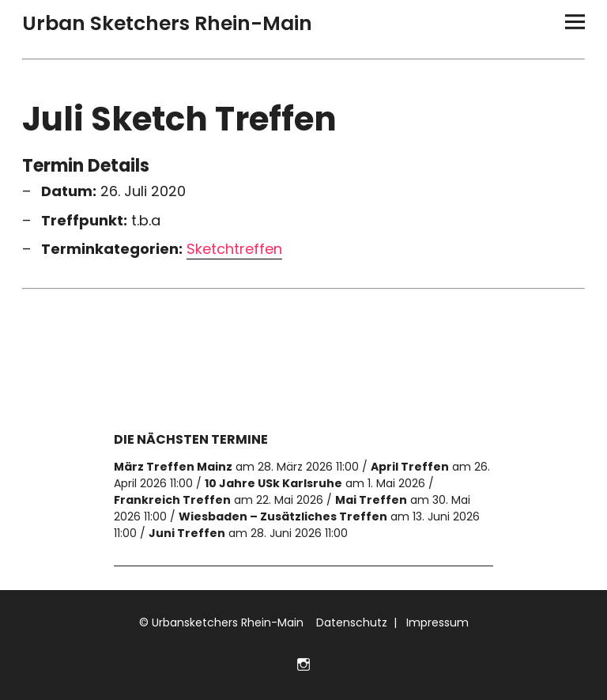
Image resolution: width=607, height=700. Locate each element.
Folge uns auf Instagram (304, 662)
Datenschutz (350, 622)
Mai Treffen (371, 500)
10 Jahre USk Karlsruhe (273, 483)
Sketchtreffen (234, 249)
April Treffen (410, 467)
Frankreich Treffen (172, 500)
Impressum (436, 622)
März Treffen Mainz (173, 467)
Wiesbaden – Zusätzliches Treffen (283, 516)
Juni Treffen (187, 533)
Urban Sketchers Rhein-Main (167, 23)
